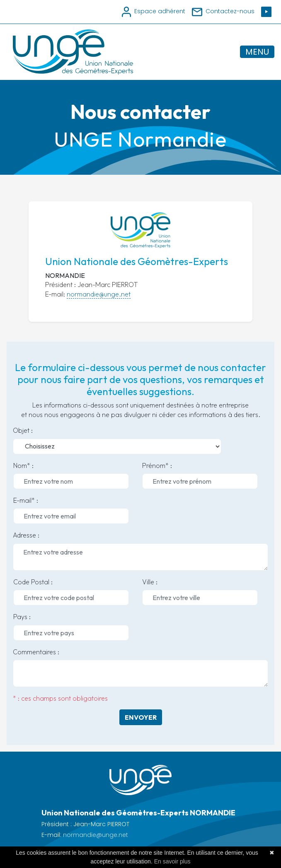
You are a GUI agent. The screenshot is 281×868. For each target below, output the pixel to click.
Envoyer (141, 717)
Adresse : (26, 535)
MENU (257, 52)
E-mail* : (26, 500)
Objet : (23, 430)
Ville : (150, 582)
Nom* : (23, 465)
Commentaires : (36, 652)
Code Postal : (33, 582)
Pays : (22, 617)
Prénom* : (157, 465)
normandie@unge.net (99, 294)
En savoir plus (172, 861)
